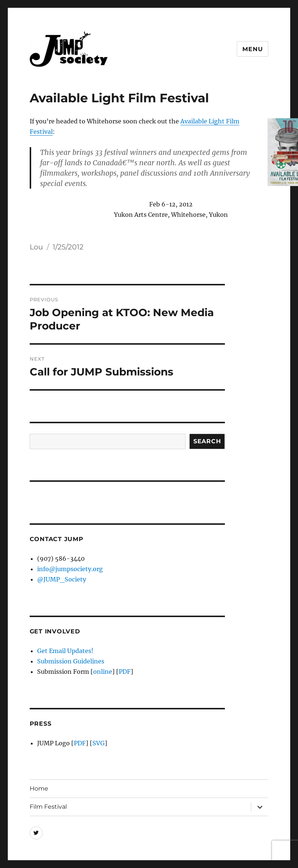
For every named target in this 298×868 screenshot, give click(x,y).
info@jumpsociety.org (70, 569)
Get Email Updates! (65, 651)
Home (39, 789)
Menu (253, 49)
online (103, 672)
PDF (125, 672)
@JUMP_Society (62, 579)
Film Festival (48, 807)
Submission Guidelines (71, 661)
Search (207, 441)
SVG (99, 743)
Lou (36, 247)
